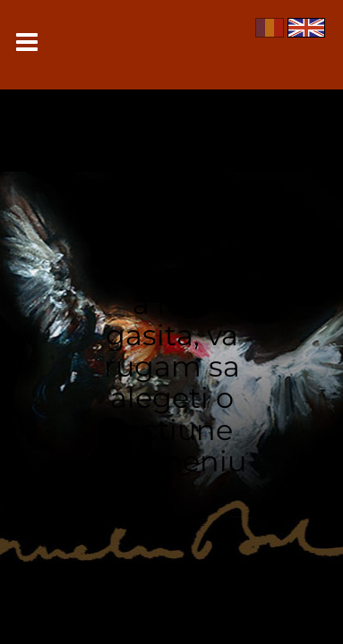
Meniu (27, 42)
